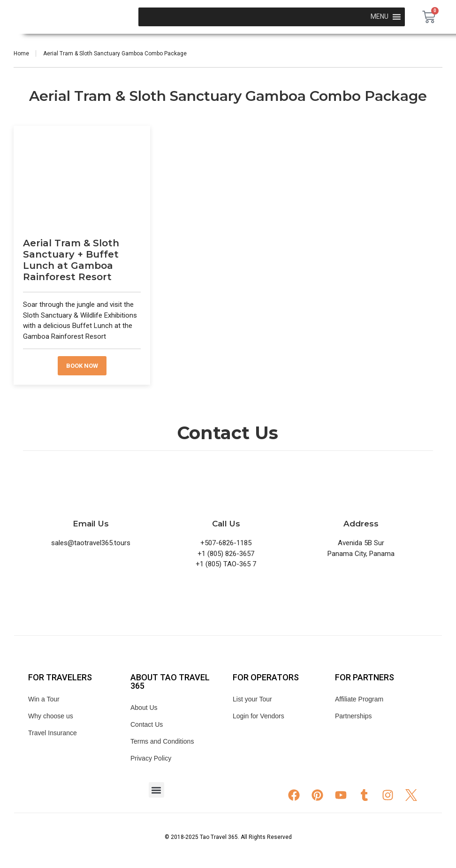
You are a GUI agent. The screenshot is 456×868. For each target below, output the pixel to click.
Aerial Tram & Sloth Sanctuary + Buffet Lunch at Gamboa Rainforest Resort (71, 260)
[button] (156, 790)
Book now (82, 366)
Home (21, 53)
